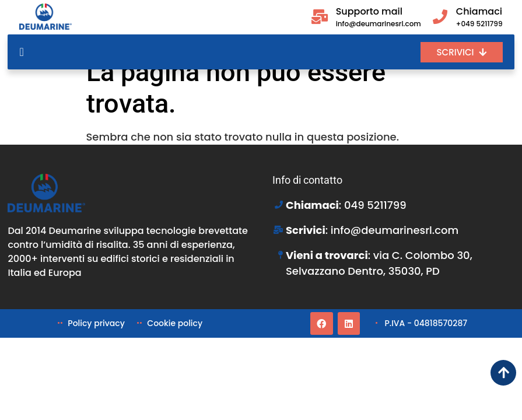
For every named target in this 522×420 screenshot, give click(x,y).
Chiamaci (479, 11)
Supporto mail (369, 11)
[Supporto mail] (320, 17)
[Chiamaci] (440, 17)
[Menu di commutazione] (21, 52)
